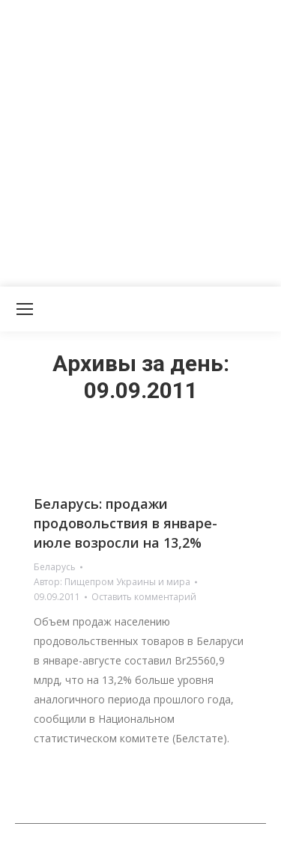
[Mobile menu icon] (25, 309)
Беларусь (55, 567)
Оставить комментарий (144, 597)
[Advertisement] (140, 140)
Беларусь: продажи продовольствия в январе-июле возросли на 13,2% (126, 523)
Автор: (112, 582)
